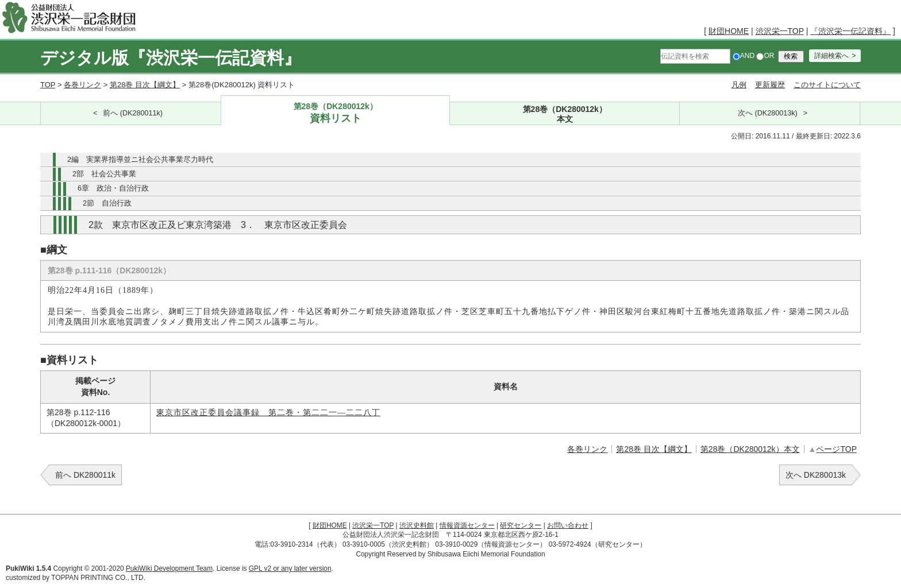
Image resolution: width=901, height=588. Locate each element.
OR (765, 56)
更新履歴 (770, 85)
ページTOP (836, 449)
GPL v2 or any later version (290, 568)
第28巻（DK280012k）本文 (750, 449)
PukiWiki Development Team (169, 568)
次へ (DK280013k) (768, 113)
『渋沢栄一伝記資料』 (850, 31)
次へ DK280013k (816, 475)
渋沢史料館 (417, 525)
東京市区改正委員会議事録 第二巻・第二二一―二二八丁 (268, 413)
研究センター (521, 525)
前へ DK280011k (85, 475)
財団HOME (729, 31)
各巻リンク (82, 85)
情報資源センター (467, 525)
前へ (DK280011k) (133, 113)
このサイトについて (827, 85)
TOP (48, 85)
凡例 (739, 85)
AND (744, 56)
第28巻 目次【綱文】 (145, 85)
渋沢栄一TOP (780, 31)
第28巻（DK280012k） (336, 113)
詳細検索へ (831, 56)
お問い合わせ (568, 525)
